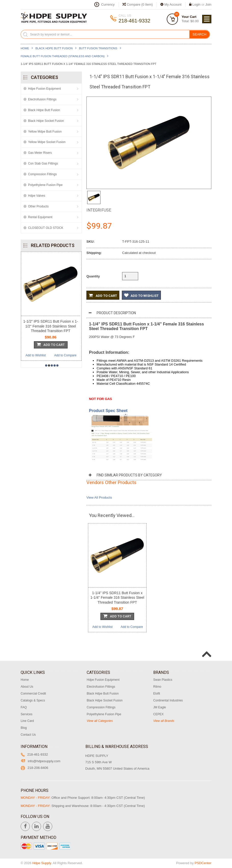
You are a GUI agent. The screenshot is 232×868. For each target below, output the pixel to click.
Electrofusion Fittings (42, 99)
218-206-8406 (34, 768)
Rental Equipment (40, 217)
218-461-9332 (34, 754)
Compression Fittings (42, 174)
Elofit (157, 694)
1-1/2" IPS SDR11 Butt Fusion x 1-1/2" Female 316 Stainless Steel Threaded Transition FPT (50, 326)
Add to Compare (65, 355)
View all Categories (100, 721)
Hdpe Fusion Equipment (44, 89)
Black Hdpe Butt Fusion (54, 48)
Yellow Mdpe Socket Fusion (47, 142)
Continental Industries (168, 700)
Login (197, 4)
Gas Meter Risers (40, 153)
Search (199, 34)
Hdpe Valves (37, 196)
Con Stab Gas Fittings (43, 163)
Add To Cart (51, 344)
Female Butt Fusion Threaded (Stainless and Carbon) (63, 56)
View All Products (99, 497)
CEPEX (158, 714)
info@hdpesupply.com (41, 761)
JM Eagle (160, 707)
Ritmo (157, 687)
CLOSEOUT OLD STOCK (46, 228)
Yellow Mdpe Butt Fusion (45, 132)
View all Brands (164, 721)
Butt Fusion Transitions (98, 48)
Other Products (38, 206)
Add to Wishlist (36, 355)
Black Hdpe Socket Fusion (46, 121)
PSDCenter (203, 863)
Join (208, 4)
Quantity (93, 276)
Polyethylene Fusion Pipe (45, 185)
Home (25, 48)
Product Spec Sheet (108, 411)
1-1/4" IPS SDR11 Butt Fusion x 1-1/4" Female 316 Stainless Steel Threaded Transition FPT (117, 597)
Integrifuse (99, 210)
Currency (108, 4)
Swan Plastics (163, 680)
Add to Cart (103, 295)
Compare (138, 4)
